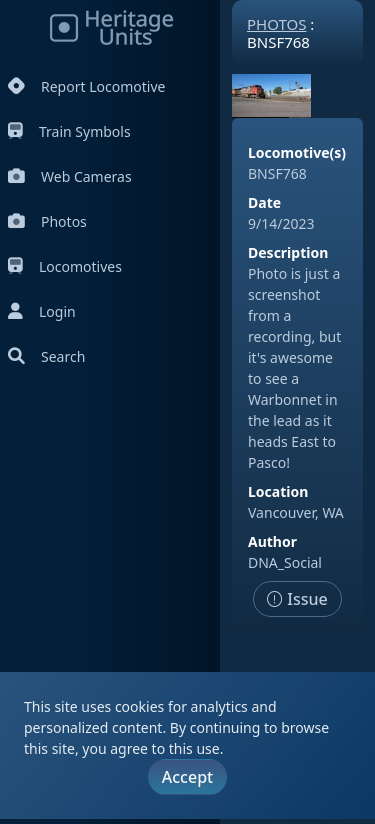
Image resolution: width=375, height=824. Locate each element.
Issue (297, 599)
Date (264, 202)
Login (42, 311)
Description (288, 252)
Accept (187, 777)
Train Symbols (69, 131)
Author (272, 541)
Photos (47, 221)
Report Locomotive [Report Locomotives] (86, 86)
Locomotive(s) (297, 152)
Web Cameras (70, 176)
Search (46, 356)
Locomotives (65, 266)
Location (278, 491)
